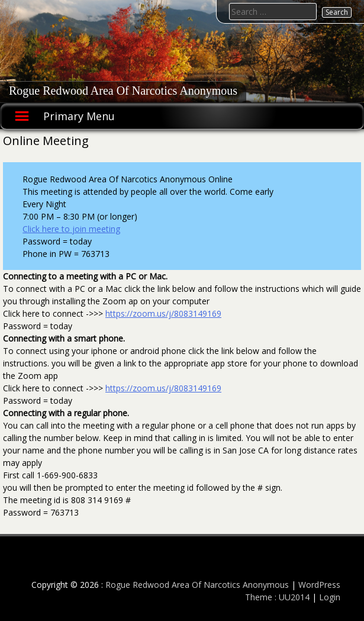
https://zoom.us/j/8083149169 (163, 388)
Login (330, 597)
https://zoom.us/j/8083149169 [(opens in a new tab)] (163, 313)
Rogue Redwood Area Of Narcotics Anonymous (123, 91)
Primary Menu (79, 116)
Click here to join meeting (71, 229)
